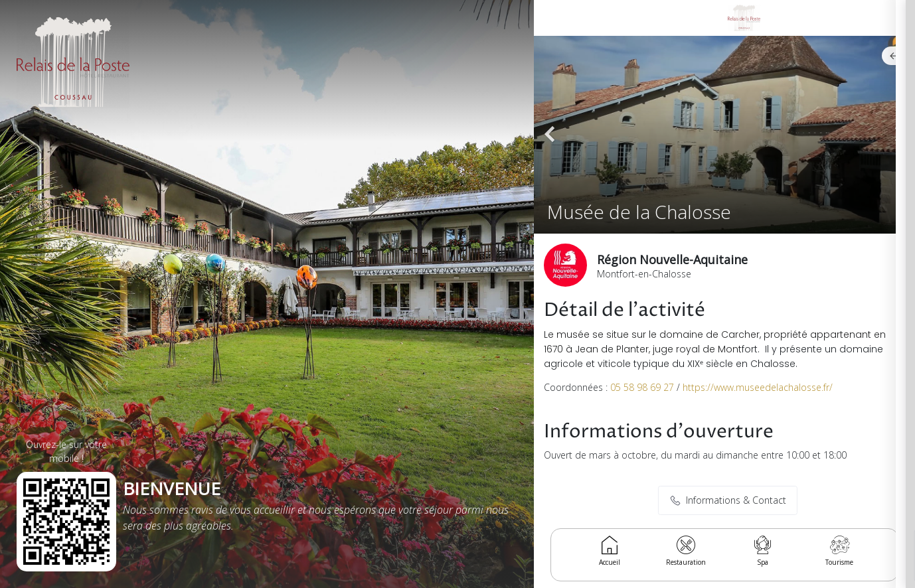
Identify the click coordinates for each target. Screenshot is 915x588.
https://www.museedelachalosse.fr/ (758, 387)
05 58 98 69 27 (642, 387)
